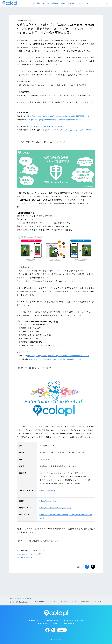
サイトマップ (69, 624)
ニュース (46, 3)
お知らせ (31, 20)
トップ (12, 599)
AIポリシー (57, 624)
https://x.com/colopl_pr (49, 501)
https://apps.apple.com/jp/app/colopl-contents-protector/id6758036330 (58, 116)
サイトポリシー (44, 624)
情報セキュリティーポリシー (72, 620)
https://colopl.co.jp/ (48, 491)
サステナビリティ (84, 3)
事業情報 (55, 3)
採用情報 (71, 3)
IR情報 (63, 3)
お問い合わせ (34, 620)
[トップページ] (10, 3)
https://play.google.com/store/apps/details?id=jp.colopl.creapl (55, 120)
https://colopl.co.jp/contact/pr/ (30, 554)
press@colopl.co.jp (25, 557)
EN (109, 3)
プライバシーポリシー (50, 620)
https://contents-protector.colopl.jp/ (49, 126)
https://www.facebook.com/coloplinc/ (55, 508)
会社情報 (36, 3)
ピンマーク (97, 3)
